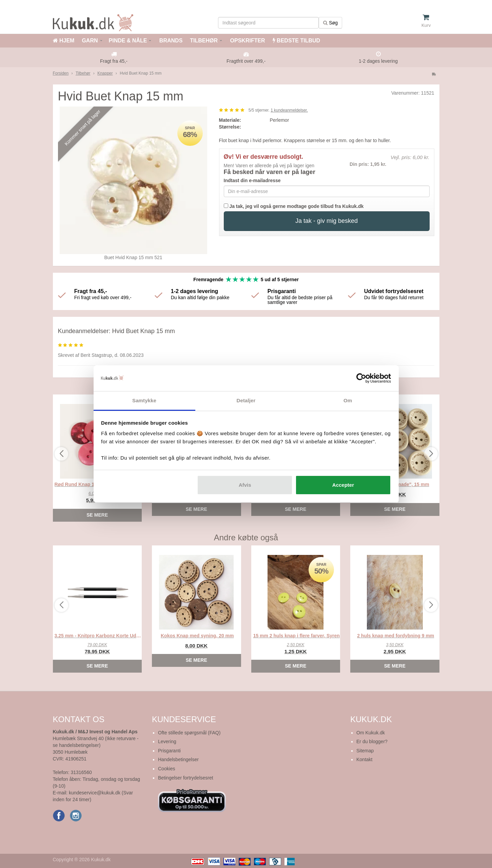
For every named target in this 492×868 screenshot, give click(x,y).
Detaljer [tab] (246, 400)
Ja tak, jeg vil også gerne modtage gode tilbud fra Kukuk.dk (294, 206)
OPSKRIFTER (247, 41)
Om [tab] (348, 400)
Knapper (105, 73)
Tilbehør (83, 73)
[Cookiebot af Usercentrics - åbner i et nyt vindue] (361, 378)
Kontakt (364, 759)
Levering (167, 741)
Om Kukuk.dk (371, 733)
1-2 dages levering (378, 61)
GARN (90, 41)
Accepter (343, 485)
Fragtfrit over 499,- (246, 61)
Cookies (167, 769)
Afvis (245, 485)
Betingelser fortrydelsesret (186, 778)
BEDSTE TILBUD (296, 41)
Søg (330, 23)
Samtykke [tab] (144, 400)
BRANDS (170, 41)
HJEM (64, 41)
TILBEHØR (204, 41)
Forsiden (61, 73)
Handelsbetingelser (178, 759)
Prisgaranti (169, 751)
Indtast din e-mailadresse (252, 180)
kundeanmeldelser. (289, 110)
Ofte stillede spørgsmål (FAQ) (189, 733)
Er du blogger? (372, 741)
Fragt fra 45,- (114, 61)
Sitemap (365, 751)
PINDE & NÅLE (128, 41)
